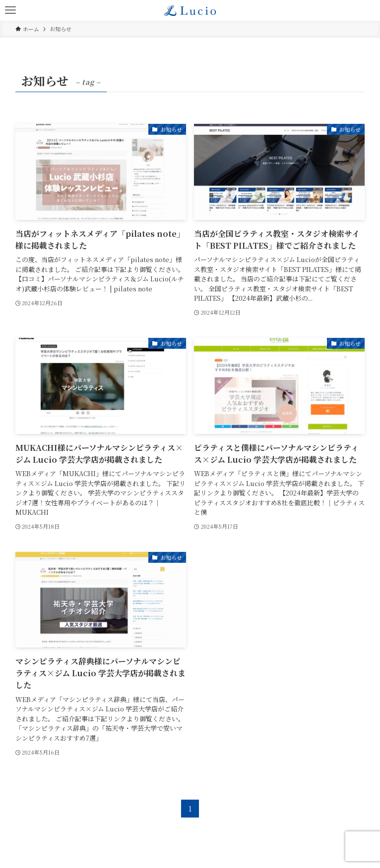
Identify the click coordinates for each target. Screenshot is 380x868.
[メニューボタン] (10, 10)
